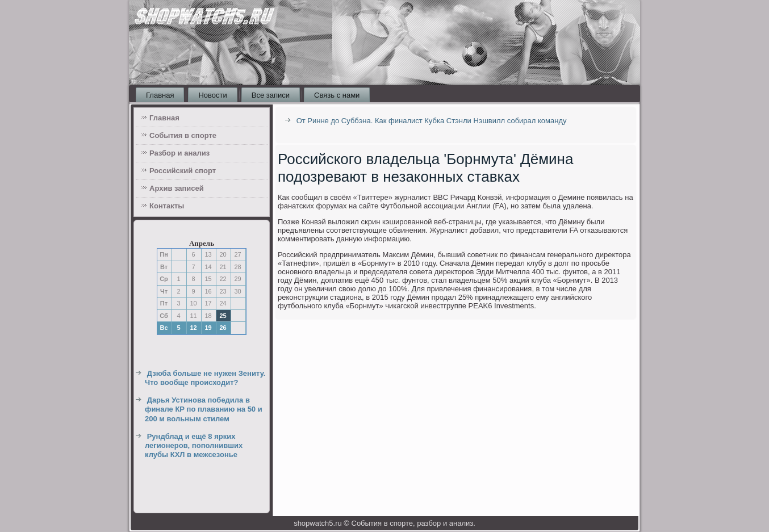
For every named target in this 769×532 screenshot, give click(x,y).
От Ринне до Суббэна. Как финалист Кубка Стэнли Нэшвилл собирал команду (432, 121)
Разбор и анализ (179, 153)
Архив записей (177, 188)
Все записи (271, 95)
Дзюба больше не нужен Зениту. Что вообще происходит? (205, 378)
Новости (212, 95)
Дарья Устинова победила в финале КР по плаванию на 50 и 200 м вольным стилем (204, 409)
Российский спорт (183, 171)
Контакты (167, 206)
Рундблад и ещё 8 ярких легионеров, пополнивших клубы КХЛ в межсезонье (194, 446)
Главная (160, 95)
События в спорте (183, 135)
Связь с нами (337, 95)
